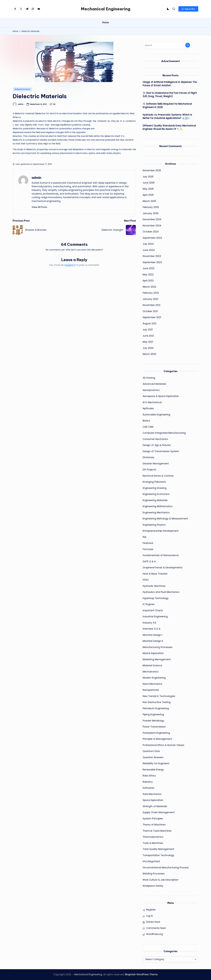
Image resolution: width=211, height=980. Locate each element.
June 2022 (149, 268)
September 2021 (152, 317)
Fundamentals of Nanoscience (161, 555)
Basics (146, 421)
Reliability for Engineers (156, 763)
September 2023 (152, 262)
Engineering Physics (154, 525)
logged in (70, 265)
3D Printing (149, 378)
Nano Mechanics (152, 684)
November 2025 (152, 170)
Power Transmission (154, 727)
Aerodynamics (151, 390)
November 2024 (152, 226)
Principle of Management (157, 739)
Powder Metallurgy (153, 721)
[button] (188, 9)
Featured (148, 543)
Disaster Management (156, 464)
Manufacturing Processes (158, 647)
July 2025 (148, 177)
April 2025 (148, 195)
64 (53, 104)
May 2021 (148, 342)
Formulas (148, 549)
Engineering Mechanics (156, 513)
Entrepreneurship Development (161, 531)
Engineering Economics (156, 494)
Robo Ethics (149, 776)
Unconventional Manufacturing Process (166, 868)
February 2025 (151, 207)
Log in (150, 916)
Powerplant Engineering (156, 733)
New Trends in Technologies (159, 696)
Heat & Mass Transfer (155, 574)
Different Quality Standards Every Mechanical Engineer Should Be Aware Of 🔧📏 (169, 127)
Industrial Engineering (155, 617)
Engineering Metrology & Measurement (165, 519)
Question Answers (153, 757)
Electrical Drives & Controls (158, 476)
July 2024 (148, 244)
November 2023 (152, 256)
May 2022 (148, 275)
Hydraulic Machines (154, 586)
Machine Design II (153, 641)
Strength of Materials (155, 806)
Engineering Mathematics (158, 506)
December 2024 (152, 219)
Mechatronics (151, 672)
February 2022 (151, 293)
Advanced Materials (154, 384)
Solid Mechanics (152, 794)
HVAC (146, 580)
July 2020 (148, 348)
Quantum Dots (151, 751)
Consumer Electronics (155, 439)
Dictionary (149, 457)
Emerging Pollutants (154, 482)
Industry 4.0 (149, 623)
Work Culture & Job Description (161, 880)
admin (36, 178)
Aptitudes (148, 408)
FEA (144, 537)
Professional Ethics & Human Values (163, 745)
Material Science (22, 89)
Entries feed (153, 922)
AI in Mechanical (152, 402)
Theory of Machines (154, 825)
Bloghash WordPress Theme (141, 974)
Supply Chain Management (159, 812)
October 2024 (151, 232)
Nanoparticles (151, 690)
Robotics (148, 782)
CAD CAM (148, 427)
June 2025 (149, 183)
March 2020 (149, 354)
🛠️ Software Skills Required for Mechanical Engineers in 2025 (167, 106)
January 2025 (151, 213)
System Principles (153, 819)
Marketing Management (157, 659)
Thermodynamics (153, 837)
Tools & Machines (153, 843)
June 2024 (149, 250)
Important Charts (153, 610)
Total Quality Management (158, 849)
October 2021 (150, 311)
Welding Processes (154, 874)
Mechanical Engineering (106, 9)
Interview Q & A (151, 629)
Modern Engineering (154, 678)
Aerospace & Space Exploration (161, 396)
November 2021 (151, 305)
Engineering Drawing (155, 488)
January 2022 (151, 299)
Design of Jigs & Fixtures (157, 445)
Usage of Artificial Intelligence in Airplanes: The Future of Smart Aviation (170, 84)
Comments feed (156, 928)
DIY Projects (149, 470)
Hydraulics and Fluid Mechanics (161, 592)
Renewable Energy (153, 770)
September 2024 (152, 238)
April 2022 (148, 281)
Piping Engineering (153, 714)
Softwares (148, 788)
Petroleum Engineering (156, 708)
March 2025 (149, 201)
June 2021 (148, 336)
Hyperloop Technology (156, 598)
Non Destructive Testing (157, 702)
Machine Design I (153, 635)
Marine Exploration (153, 653)
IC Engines (149, 604)
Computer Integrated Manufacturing (164, 433)
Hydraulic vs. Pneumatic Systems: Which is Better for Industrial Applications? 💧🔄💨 (167, 116)
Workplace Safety (153, 886)
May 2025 (148, 189)
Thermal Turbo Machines (157, 831)
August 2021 (150, 324)
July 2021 (148, 330)
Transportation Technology (158, 855)
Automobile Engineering (156, 415)
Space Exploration (153, 800)
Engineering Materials (155, 500)
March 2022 (149, 287)
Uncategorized (151, 861)
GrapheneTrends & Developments (162, 568)
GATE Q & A (149, 561)
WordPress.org (155, 934)
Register (151, 910)
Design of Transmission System (161, 451)
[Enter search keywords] (167, 45)
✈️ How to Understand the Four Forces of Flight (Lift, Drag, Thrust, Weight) (170, 95)
